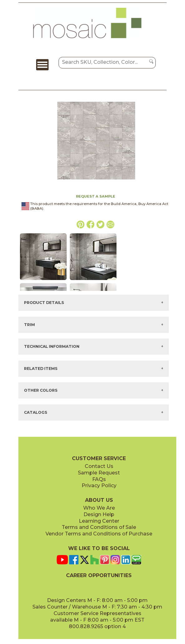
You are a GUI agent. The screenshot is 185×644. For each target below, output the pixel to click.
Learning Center (99, 521)
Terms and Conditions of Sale (99, 527)
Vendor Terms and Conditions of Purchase (99, 534)
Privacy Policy (99, 485)
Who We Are (99, 508)
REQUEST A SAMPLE (96, 196)
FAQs (99, 479)
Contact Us (99, 466)
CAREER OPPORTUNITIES (99, 575)
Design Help (99, 514)
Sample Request (99, 473)
